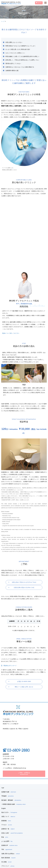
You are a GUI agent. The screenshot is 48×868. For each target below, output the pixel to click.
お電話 (24, 681)
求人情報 (6, 862)
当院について (8, 816)
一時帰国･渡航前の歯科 (14, 804)
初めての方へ (9, 812)
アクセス (7, 825)
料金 (5, 837)
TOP (3, 788)
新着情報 (6, 821)
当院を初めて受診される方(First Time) (24, 582)
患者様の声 (9, 845)
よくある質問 (7, 841)
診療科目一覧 (8, 829)
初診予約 (39, 3)
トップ (3, 21)
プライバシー (8, 866)
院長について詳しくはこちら (11, 333)
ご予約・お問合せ (24, 774)
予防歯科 (8, 796)
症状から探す (12, 833)
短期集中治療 (9, 792)
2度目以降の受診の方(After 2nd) (24, 588)
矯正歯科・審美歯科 (11, 800)
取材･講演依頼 (8, 858)
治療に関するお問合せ (11, 854)
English (4, 808)
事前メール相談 (24, 687)
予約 (7, 849)
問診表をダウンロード (9, 666)
